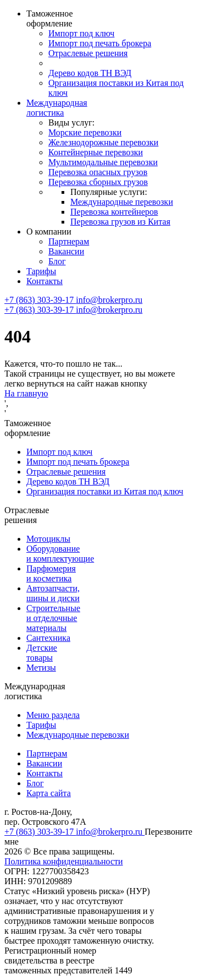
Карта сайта (49, 793)
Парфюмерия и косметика (51, 573)
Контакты (44, 281)
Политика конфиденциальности (64, 861)
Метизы (41, 668)
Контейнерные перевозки (96, 152)
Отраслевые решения (88, 53)
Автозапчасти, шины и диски (53, 593)
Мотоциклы (48, 539)
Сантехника (48, 638)
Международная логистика (57, 108)
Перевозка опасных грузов (98, 172)
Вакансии (66, 251)
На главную (26, 393)
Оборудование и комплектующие (60, 554)
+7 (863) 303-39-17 (40, 300)
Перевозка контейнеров (114, 212)
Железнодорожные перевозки (103, 142)
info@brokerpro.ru (109, 300)
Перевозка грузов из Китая (120, 222)
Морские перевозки (85, 132)
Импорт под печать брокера (100, 43)
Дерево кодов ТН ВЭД (90, 73)
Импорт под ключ (81, 33)
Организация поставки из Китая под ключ (105, 491)
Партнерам (69, 241)
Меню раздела (53, 715)
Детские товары (42, 653)
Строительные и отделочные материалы (53, 618)
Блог (57, 261)
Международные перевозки (122, 202)
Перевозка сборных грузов (98, 182)
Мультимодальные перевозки (103, 162)
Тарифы (41, 271)
